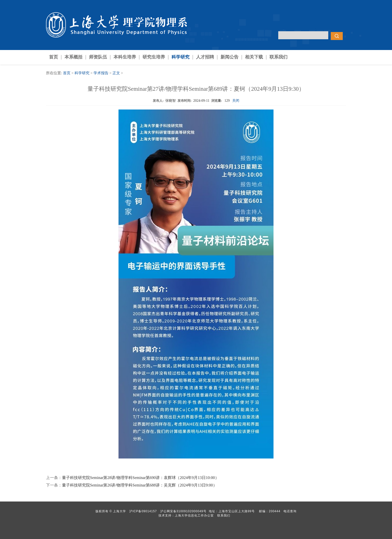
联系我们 (278, 57)
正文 (116, 73)
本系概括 (73, 57)
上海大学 (119, 511)
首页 (53, 57)
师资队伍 (98, 57)
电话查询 (290, 511)
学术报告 (101, 73)
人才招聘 (205, 57)
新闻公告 (229, 57)
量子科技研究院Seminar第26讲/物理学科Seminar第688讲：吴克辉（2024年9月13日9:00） (139, 485)
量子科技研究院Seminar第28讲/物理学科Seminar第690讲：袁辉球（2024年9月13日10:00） (140, 478)
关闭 (236, 101)
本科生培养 (125, 57)
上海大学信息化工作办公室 (196, 515)
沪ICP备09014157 (144, 511)
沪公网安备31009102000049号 (183, 511)
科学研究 (180, 57)
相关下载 (254, 57)
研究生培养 (154, 57)
